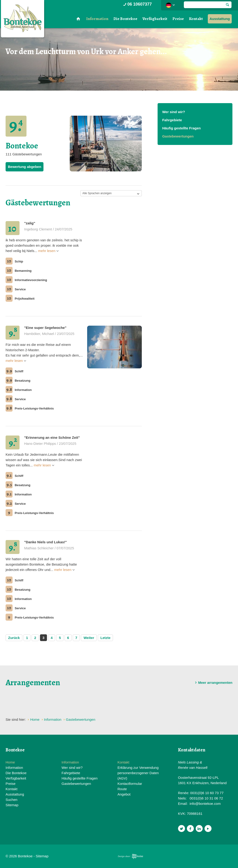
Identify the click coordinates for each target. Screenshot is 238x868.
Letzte (105, 638)
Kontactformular (130, 784)
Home (10, 762)
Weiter (89, 638)
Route (122, 789)
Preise (178, 19)
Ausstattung (220, 19)
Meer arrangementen (213, 683)
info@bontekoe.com (205, 804)
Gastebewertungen (178, 136)
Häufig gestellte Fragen (182, 128)
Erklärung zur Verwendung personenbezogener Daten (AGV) (138, 773)
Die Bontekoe (125, 19)
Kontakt (196, 19)
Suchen (12, 800)
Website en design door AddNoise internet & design (131, 857)
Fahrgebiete (172, 120)
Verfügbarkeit (155, 19)
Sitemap (12, 805)
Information (97, 19)
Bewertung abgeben (25, 167)
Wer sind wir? (174, 112)
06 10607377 (137, 4)
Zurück (14, 638)
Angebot (124, 794)
